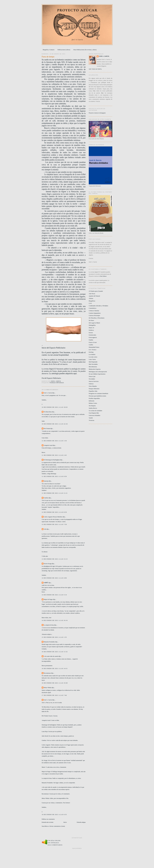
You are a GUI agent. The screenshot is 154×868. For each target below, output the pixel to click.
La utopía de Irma (49, 625)
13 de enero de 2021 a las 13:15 (55, 559)
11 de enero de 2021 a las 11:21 (55, 493)
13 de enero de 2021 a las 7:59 (54, 524)
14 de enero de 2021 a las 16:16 (55, 620)
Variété (91, 418)
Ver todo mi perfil (95, 69)
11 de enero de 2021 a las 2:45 (54, 455)
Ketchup (91, 352)
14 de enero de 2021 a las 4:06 (54, 578)
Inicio (65, 822)
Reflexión (91, 401)
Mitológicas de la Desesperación (98, 372)
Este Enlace (103, 276)
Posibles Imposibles (57, 383)
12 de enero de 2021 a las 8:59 (54, 512)
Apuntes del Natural (94, 296)
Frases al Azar (93, 342)
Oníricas (91, 384)
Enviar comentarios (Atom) (57, 826)
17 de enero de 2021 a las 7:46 (54, 695)
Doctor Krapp (48, 564)
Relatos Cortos (93, 403)
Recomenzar (47, 673)
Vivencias (91, 420)
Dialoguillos (92, 325)
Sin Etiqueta (92, 406)
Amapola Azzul (48, 445)
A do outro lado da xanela (51, 656)
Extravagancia (93, 337)
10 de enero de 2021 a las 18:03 (55, 407)
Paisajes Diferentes (94, 389)
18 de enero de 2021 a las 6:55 (54, 814)
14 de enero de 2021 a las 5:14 (54, 595)
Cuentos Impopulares (95, 313)
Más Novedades (93, 364)
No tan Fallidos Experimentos (97, 374)
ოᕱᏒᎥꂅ (46, 583)
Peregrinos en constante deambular (98, 393)
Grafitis (91, 345)
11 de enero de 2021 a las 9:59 (54, 476)
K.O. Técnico (93, 350)
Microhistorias (93, 367)
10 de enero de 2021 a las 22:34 (55, 424)
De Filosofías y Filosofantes (97, 318)
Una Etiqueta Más (94, 413)
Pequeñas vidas (93, 391)
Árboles (91, 298)
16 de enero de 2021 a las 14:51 (55, 668)
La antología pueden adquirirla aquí (63, 373)
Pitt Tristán (47, 428)
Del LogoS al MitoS (94, 323)
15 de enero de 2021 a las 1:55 (54, 637)
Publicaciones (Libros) (64, 50)
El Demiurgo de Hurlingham (52, 460)
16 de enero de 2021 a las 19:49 (55, 683)
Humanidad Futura (94, 347)
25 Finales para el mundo (96, 291)
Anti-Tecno (92, 294)
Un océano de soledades (95, 411)
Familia (91, 340)
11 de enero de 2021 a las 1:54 (54, 441)
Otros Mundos (93, 386)
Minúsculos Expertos (95, 369)
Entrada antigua (81, 822)
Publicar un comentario (48, 819)
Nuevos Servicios (94, 381)
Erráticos (91, 330)
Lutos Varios (92, 359)
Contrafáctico (93, 308)
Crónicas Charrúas (94, 311)
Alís (45, 529)
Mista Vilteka (48, 688)
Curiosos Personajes (94, 315)
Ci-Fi (90, 303)
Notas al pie (92, 376)
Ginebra (46, 498)
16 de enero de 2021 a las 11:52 (55, 652)
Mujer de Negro (48, 599)
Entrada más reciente (48, 822)
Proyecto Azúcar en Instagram (97, 113)
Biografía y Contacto (49, 50)
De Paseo (91, 320)
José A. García (48, 393)
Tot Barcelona (48, 412)
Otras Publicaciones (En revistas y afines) (85, 50)
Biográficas (92, 301)
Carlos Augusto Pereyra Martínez (53, 517)
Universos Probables (94, 415)
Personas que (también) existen (97, 396)
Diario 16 (91, 328)
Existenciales (92, 335)
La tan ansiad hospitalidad (58, 355)
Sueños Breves (93, 408)
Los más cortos (93, 357)
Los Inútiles (92, 354)
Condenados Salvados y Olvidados (98, 306)
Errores (91, 333)
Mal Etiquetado (93, 362)
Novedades (92, 379)
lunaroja (46, 481)
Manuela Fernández (49, 642)
